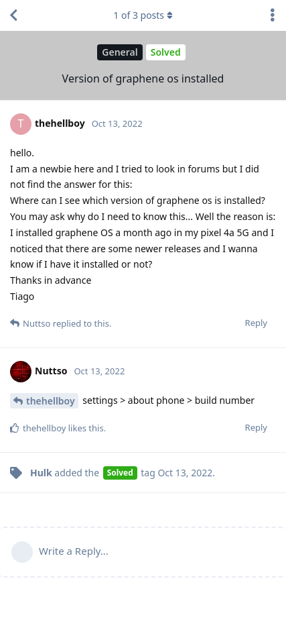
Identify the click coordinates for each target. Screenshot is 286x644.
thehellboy (51, 401)
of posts (143, 15)
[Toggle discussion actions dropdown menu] (273, 15)
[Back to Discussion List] (13, 15)
